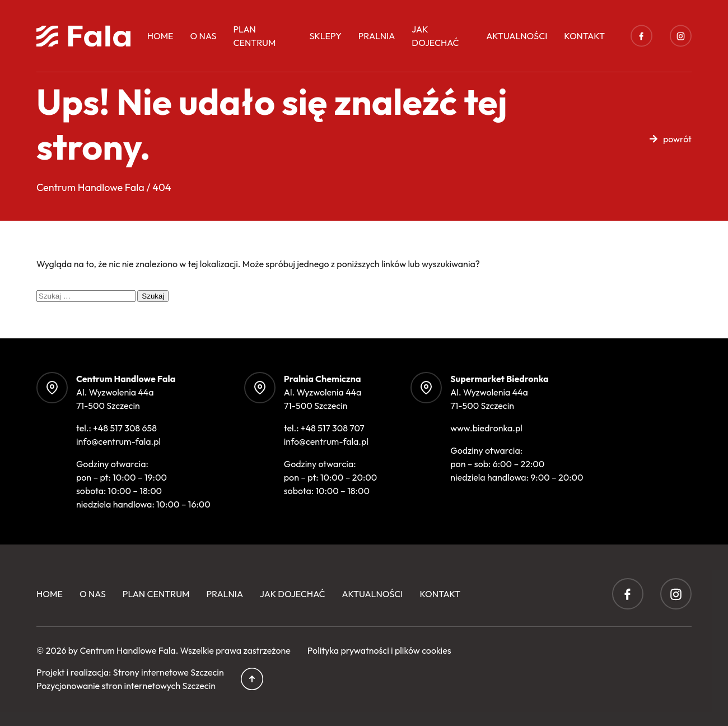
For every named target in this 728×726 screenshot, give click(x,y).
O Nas (204, 36)
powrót (677, 139)
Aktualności (517, 36)
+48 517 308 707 (333, 428)
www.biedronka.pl (486, 428)
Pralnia (377, 36)
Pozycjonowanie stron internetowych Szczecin (126, 686)
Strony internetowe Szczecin (169, 672)
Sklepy (325, 36)
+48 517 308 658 (125, 428)
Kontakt (584, 36)
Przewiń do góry (252, 679)
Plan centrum (254, 36)
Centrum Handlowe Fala (127, 650)
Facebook (641, 36)
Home (160, 36)
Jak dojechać (435, 36)
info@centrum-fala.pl (118, 441)
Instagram (680, 36)
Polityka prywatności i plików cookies (379, 650)
